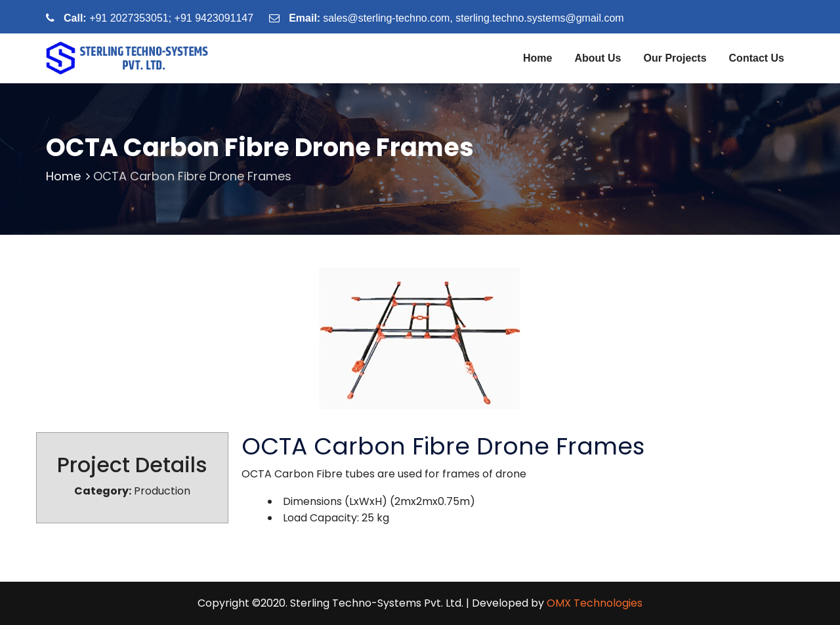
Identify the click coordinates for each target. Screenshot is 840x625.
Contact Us (757, 58)
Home (537, 58)
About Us (598, 58)
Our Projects (675, 58)
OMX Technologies (595, 603)
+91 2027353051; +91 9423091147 (171, 18)
